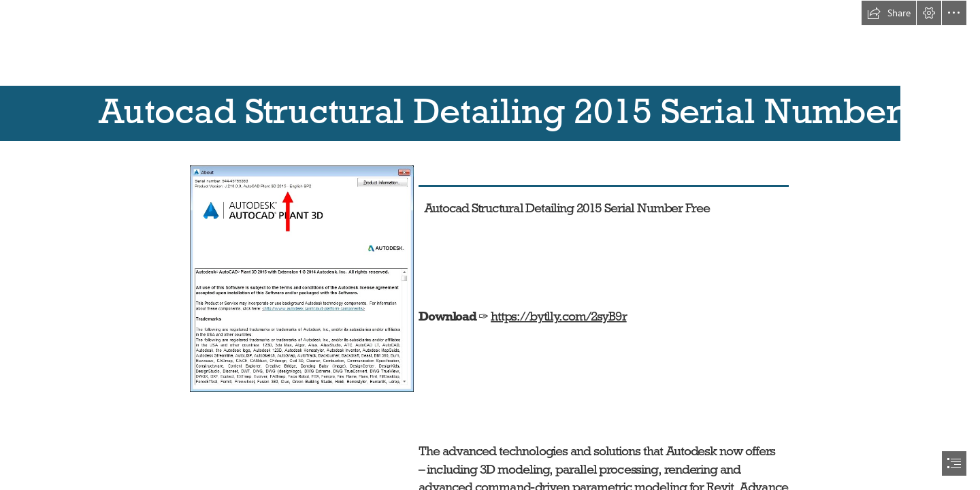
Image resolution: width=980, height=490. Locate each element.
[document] (490, 245)
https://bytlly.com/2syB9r (559, 315)
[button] (889, 13)
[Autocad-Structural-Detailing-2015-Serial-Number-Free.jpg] (301, 278)
